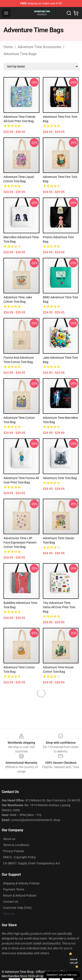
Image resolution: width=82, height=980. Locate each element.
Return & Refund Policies (20, 896)
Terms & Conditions (16, 845)
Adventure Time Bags (20, 54)
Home (8, 47)
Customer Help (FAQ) (17, 908)
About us (9, 839)
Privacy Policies (14, 851)
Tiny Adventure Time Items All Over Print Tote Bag (59, 607)
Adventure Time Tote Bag (60, 478)
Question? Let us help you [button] (62, 975)
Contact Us (11, 902)
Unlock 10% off (74, 961)
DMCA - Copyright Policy (19, 857)
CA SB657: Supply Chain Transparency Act (32, 863)
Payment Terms (14, 889)
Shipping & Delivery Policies (21, 883)
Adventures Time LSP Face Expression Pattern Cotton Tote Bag (20, 542)
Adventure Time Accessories (39, 47)
